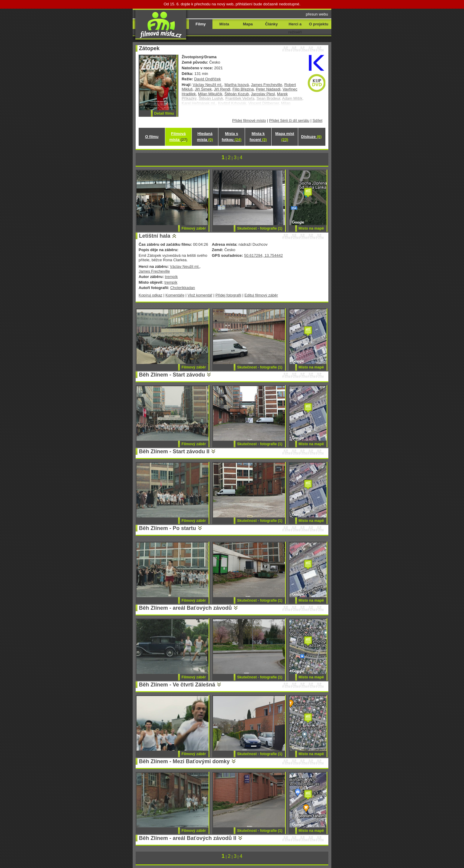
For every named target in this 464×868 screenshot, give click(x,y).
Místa (224, 24)
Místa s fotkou (232, 137)
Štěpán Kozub (236, 94)
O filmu (152, 137)
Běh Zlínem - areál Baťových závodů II (188, 838)
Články (271, 24)
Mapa (248, 24)
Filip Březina (243, 89)
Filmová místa (178, 137)
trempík (171, 277)
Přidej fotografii (228, 295)
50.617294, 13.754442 (264, 255)
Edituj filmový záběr (261, 295)
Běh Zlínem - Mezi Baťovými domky (184, 761)
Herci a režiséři (295, 28)
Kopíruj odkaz (150, 295)
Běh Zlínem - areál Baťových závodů (185, 608)
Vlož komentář (200, 295)
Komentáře (175, 295)
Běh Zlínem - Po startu (167, 528)
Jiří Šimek (203, 89)
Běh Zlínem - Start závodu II (174, 451)
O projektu (319, 24)
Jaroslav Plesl (263, 94)
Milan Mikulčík (210, 94)
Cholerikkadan (183, 288)
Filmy (201, 24)
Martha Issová (236, 85)
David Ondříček (208, 79)
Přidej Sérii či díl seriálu (289, 120)
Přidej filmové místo (249, 120)
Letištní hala (155, 236)
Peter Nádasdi (268, 89)
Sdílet (317, 120)
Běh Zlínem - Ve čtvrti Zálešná (177, 685)
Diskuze (311, 137)
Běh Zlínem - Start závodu (172, 375)
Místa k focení (258, 137)
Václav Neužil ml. (208, 85)
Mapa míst (285, 137)
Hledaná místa (205, 137)
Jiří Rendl (222, 89)
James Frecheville (267, 85)
